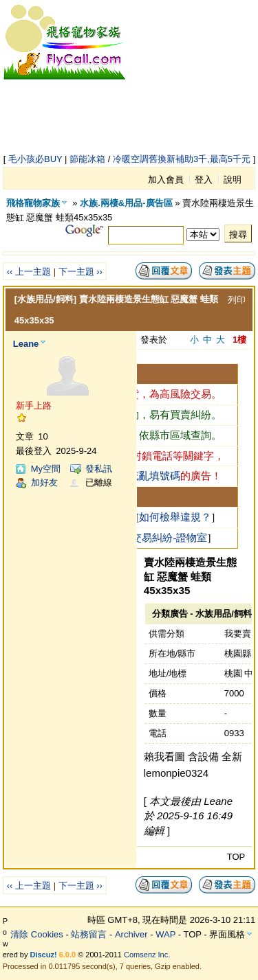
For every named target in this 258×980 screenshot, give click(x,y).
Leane (26, 344)
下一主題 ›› (80, 272)
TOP (236, 857)
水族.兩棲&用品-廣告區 (126, 203)
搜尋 (238, 235)
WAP (165, 934)
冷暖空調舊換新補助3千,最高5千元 (182, 159)
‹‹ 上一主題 (29, 272)
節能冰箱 (87, 159)
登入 (204, 180)
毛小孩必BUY (35, 159)
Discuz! (44, 955)
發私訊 (99, 469)
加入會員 (166, 180)
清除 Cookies (37, 934)
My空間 (46, 469)
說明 (233, 180)
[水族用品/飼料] (45, 299)
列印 (237, 300)
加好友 (44, 482)
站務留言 (89, 934)
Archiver (131, 934)
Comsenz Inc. (147, 955)
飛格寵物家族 (33, 203)
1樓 (239, 340)
